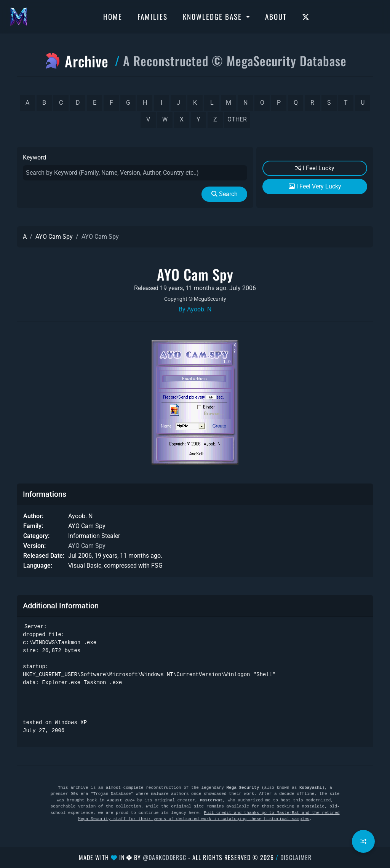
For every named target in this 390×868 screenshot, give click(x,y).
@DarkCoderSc (165, 857)
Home (113, 16)
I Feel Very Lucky (315, 186)
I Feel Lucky (315, 168)
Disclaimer (296, 857)
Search (225, 194)
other (237, 119)
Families (153, 16)
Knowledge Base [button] (213, 16)
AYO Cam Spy (54, 237)
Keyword (34, 157)
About (276, 16)
